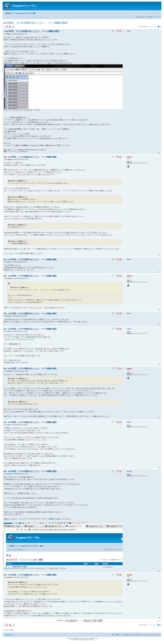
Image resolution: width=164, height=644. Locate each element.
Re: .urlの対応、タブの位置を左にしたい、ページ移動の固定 (30, 157)
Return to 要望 (9, 630)
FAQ (139, 17)
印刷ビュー (151, 13)
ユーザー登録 (147, 17)
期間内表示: (67, 620)
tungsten (21, 150)
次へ (158, 621)
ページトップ (159, 153)
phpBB (76, 638)
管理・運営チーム (117, 635)
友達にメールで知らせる (154, 13)
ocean (92, 640)
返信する (9, 27)
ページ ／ (152, 27)
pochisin (10, 474)
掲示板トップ (10, 13)
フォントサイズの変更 (158, 13)
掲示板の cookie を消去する (133, 635)
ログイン (157, 17)
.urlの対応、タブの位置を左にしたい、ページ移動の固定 (35, 23)
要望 (34, 13)
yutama (9, 331)
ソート (85, 620)
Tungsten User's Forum (24, 13)
